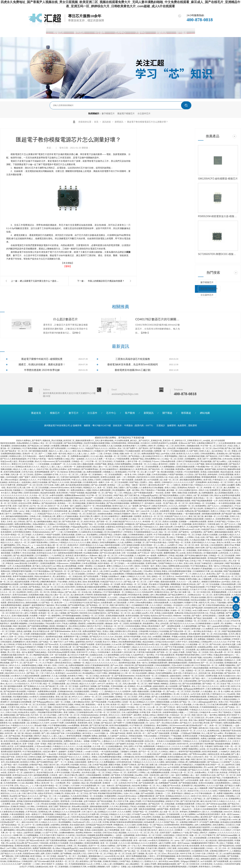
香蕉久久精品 (171, 488)
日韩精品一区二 (78, 461)
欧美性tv (113, 448)
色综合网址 (208, 657)
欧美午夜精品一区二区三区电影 (19, 535)
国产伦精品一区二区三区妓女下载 (162, 540)
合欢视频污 (224, 535)
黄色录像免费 (195, 634)
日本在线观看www (90, 681)
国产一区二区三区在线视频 (228, 574)
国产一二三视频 (45, 454)
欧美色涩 (70, 556)
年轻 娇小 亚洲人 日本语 (54, 665)
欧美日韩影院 (183, 590)
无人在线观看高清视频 (69, 644)
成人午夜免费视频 (112, 830)
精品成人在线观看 (33, 733)
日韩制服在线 (129, 757)
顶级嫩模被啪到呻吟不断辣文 (203, 843)
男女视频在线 (230, 733)
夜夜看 (52, 626)
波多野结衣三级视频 (88, 686)
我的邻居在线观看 (8, 443)
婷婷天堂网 (200, 548)
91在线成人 (154, 631)
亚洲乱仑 (87, 757)
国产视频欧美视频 (50, 757)
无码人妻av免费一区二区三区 (222, 652)
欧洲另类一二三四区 (32, 864)
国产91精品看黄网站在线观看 (22, 527)
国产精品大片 (145, 506)
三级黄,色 (177, 485)
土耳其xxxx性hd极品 (221, 579)
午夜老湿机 (62, 754)
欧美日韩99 (180, 446)
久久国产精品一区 (46, 603)
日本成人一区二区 (223, 718)
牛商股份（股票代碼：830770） (139, 426)
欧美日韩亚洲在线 (184, 856)
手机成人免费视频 (217, 613)
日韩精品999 (207, 642)
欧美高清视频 (63, 804)
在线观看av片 (114, 576)
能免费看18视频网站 (19, 624)
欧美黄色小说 (162, 477)
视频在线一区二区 (97, 660)
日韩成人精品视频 (176, 556)
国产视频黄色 (129, 644)
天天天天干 (73, 699)
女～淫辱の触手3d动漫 (116, 733)
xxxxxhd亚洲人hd (146, 660)
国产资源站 (145, 616)
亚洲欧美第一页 (140, 464)
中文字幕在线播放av (199, 566)
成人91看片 (105, 571)
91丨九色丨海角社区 (106, 786)
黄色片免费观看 (7, 759)
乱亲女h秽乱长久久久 (196, 840)
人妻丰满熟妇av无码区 (66, 694)
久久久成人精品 (97, 456)
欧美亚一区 (118, 731)
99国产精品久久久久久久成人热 (43, 608)
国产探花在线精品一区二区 (219, 600)
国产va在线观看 (148, 793)
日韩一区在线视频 (129, 553)
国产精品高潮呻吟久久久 (155, 558)
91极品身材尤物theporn (74, 498)
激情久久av (162, 767)
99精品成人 (128, 493)
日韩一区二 (102, 540)
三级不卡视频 (154, 582)
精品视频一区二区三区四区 (116, 456)
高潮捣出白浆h (16, 456)
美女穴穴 (107, 642)
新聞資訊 (161, 33)
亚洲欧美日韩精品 (131, 590)
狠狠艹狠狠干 (25, 477)
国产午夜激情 (216, 723)
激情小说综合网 (166, 527)
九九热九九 (119, 498)
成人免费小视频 (78, 678)
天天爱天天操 (14, 707)
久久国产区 (50, 529)
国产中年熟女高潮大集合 (157, 542)
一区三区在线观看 (161, 699)
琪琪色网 (131, 477)
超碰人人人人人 (31, 657)
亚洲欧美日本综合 (162, 592)
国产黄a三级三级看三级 (181, 592)
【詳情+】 (76, 333)
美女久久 (132, 788)
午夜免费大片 (59, 671)
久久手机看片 (48, 663)
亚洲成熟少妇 (222, 454)
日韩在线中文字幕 (61, 707)
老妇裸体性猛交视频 (197, 456)
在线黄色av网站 (123, 739)
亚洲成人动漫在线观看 (210, 472)
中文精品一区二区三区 (79, 446)
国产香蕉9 (116, 775)
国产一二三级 (57, 532)
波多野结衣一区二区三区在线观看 (71, 574)
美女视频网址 (93, 535)
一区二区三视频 (45, 707)
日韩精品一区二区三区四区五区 (83, 514)
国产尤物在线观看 (74, 519)
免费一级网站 (44, 657)
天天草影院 (146, 728)
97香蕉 (34, 629)
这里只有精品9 (74, 469)
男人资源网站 (227, 624)
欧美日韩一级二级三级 (19, 608)
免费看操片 (52, 634)
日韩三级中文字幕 (30, 793)
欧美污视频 (224, 859)
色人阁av (149, 574)
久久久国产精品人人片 (143, 718)
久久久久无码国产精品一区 (170, 629)
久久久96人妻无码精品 (120, 806)
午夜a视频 (200, 467)
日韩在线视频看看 (163, 665)
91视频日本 (99, 451)
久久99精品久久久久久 (45, 678)
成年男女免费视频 (232, 657)
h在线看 (137, 621)
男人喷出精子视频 (195, 657)
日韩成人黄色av (110, 639)
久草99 (131, 603)
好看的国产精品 (137, 459)
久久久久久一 (183, 582)
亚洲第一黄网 (171, 493)
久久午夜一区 (81, 550)
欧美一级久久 (93, 571)
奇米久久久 (79, 548)
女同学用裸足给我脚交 (22, 532)
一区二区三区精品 (92, 676)
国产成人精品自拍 (174, 558)
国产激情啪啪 (33, 731)
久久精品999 (140, 556)
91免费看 (34, 616)
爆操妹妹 (109, 624)
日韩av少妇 (201, 804)
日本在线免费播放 (74, 733)
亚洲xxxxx (183, 443)
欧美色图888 (6, 532)
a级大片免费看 (63, 608)
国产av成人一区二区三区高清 (78, 529)
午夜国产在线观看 (53, 535)
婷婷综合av (5, 806)
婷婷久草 (152, 446)
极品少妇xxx (123, 728)
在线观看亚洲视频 (8, 801)
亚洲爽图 (51, 705)
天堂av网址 (148, 571)
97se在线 (187, 608)
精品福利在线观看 (48, 493)
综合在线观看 (141, 673)
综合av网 (20, 843)
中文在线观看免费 (89, 786)
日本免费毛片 (180, 527)
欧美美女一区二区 (114, 684)
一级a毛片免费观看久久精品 (49, 456)
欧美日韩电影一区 (149, 545)
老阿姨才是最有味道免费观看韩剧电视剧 (203, 637)
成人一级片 (195, 775)
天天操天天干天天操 (182, 569)
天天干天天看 (37, 684)
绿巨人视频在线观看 (86, 464)
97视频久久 (87, 671)
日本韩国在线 (42, 806)
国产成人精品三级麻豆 (123, 621)
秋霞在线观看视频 (99, 749)
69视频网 (87, 736)
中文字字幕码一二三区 (163, 671)
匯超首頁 (38, 33)
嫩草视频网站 (10, 545)
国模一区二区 (207, 634)
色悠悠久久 (210, 519)
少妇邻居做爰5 (12, 477)
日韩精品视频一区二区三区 (66, 814)
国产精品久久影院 (129, 508)
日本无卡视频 (230, 540)
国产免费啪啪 (66, 854)
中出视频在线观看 (133, 451)
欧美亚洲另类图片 (128, 467)
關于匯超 (182, 33)
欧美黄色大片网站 (76, 676)
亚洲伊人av (81, 535)
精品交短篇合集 (227, 472)
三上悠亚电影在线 (67, 720)
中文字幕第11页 (136, 725)
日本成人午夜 (196, 561)
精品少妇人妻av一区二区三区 (106, 569)
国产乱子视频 (64, 759)
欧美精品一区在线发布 (174, 605)
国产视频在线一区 (54, 660)
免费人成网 (60, 485)
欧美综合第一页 (107, 676)
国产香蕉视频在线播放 (115, 451)
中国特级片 (32, 691)
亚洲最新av (232, 720)
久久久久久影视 (131, 498)
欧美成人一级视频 (82, 741)
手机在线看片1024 (53, 624)
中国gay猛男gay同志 (150, 495)
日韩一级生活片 (131, 838)
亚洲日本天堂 (22, 757)
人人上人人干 (149, 739)
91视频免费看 (183, 710)
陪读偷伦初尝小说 (56, 558)
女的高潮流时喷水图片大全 (162, 720)
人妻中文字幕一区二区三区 (69, 715)
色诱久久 (214, 511)
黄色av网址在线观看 (81, 806)
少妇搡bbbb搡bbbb (67, 833)
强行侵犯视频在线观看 (38, 451)
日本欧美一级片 (148, 566)
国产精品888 (103, 574)
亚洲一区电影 (15, 668)
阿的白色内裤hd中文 (43, 576)
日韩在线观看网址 (208, 454)
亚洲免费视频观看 (42, 472)
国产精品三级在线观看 (203, 618)
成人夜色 (96, 561)
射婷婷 (211, 522)
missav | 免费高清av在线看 (114, 511)
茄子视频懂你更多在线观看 (31, 584)
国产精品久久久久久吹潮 (59, 482)
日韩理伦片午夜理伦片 (128, 657)
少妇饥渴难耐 (80, 590)
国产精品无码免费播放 (74, 443)
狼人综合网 (172, 600)
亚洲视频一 (184, 522)
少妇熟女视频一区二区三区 (15, 731)
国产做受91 (184, 532)
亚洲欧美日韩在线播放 (96, 503)
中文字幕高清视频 (30, 448)
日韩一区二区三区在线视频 (38, 488)
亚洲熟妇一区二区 (148, 786)
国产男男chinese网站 (198, 754)
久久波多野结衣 (137, 655)
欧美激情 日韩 (207, 495)
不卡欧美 (206, 561)
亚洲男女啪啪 (151, 563)
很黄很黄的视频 (100, 595)
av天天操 (161, 731)
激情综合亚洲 (44, 448)
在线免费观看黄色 (223, 783)
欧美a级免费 (150, 822)
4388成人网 (80, 705)
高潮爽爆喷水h (19, 642)
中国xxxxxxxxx (48, 461)
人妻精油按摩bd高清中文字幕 (130, 710)
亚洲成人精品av (58, 592)
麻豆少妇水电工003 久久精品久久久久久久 (69, 610)
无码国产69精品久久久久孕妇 (171, 563)
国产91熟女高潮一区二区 (73, 522)
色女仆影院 (101, 579)
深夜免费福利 (94, 550)
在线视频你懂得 (12, 705)
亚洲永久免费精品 (89, 767)
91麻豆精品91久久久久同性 (43, 540)
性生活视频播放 (143, 608)
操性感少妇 (204, 728)
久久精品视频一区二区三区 (197, 644)
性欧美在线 (194, 707)
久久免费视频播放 (167, 467)
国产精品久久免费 (232, 786)
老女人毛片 (197, 686)
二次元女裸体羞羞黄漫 (226, 443)
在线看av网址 (201, 773)
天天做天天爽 (151, 848)
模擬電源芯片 (17, 154)
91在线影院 (235, 809)
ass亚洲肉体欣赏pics (60, 657)
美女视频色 (22, 579)
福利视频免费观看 (41, 775)
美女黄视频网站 (119, 490)
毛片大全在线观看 (119, 707)
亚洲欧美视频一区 (158, 691)
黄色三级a (77, 451)
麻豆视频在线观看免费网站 (191, 480)
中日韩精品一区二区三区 (176, 791)
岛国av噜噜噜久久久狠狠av (28, 443)
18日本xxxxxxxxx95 (177, 725)
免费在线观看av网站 (232, 723)
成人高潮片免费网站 (73, 569)
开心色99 (210, 718)
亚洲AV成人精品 (131, 694)
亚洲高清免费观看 (48, 563)
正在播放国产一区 (58, 464)
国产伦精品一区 (46, 642)
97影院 (31, 867)
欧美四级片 (156, 626)
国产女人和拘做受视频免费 (66, 728)
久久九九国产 (123, 548)
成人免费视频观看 (206, 493)
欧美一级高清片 (221, 647)
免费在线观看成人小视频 (81, 490)
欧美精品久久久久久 (24, 600)
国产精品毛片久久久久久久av (13, 618)
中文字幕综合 (30, 809)
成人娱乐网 (231, 605)
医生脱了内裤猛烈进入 (204, 563)
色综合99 (136, 786)
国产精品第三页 (52, 686)
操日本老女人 (88, 733)
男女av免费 (60, 529)
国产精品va (158, 825)
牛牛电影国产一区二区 (38, 770)
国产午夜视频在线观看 (143, 493)
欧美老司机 (222, 469)
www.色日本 (42, 545)
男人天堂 (11, 652)
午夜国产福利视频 (176, 475)
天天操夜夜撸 (119, 461)
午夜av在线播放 (150, 736)
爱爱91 (56, 689)
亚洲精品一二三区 (114, 529)
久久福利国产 (61, 681)
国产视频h (194, 728)
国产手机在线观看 (99, 702)
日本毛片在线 (27, 464)
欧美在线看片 (118, 652)
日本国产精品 (220, 522)
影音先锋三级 (130, 652)
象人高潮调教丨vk (232, 488)
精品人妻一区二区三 (52, 584)
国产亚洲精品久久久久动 (34, 686)
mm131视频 (100, 733)
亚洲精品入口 (137, 861)
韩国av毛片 (27, 838)
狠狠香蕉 (184, 634)
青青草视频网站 (171, 456)
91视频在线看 (183, 448)
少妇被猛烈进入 (227, 506)
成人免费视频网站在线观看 (159, 773)
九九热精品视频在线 (114, 746)
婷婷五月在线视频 (39, 477)
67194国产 (137, 814)
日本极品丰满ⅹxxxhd (208, 712)
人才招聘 (202, 33)
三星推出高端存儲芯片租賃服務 (133, 359)
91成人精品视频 (120, 833)
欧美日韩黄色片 (200, 524)
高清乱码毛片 (73, 545)
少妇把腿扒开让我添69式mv (105, 827)
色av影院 (56, 480)
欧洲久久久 (163, 621)
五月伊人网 (233, 634)
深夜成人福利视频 (24, 631)
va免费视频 (112, 548)
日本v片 (82, 840)
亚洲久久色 (235, 516)
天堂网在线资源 (166, 569)
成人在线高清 (83, 718)
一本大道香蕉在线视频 (226, 503)
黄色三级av (82, 582)
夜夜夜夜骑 (90, 705)
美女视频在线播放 (21, 697)
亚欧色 (137, 566)
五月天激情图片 (42, 556)
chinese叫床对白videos (60, 488)
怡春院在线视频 (106, 840)
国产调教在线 (22, 770)
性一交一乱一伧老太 (130, 689)
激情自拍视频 (32, 603)
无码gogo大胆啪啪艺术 (27, 647)
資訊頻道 (107, 122)
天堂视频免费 (23, 519)
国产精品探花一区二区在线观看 (52, 579)
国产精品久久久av (79, 571)
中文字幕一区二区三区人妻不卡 (149, 744)
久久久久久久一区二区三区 (139, 833)
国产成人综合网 (197, 508)
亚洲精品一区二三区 (166, 446)
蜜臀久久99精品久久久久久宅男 (120, 566)
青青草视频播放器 (148, 767)
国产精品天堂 (234, 804)
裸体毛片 (38, 736)
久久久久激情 (45, 639)
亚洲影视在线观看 (22, 846)
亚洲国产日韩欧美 (75, 752)
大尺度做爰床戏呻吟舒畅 (96, 548)
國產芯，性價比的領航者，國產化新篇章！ (42, 364)
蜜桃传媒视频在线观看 (224, 532)
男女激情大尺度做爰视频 (202, 569)
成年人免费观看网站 (164, 694)
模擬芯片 (59, 33)
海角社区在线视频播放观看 (217, 464)
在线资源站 (27, 482)
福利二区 (220, 524)
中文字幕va (33, 459)
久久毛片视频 (223, 516)
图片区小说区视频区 (216, 597)
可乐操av (231, 522)
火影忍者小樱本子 (50, 752)
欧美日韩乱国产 (154, 754)
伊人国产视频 (93, 584)
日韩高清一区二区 (174, 608)
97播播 (7, 475)
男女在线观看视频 (158, 608)
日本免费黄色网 (7, 569)
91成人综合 (147, 637)
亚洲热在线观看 (43, 825)
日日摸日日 (145, 443)
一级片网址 (196, 631)
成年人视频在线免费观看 (197, 820)
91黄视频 (11, 770)
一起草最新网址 (196, 532)
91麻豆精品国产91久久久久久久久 (127, 522)
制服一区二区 (195, 835)
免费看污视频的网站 (227, 665)
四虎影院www (194, 663)
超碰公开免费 (179, 652)
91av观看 (102, 446)
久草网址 (112, 728)
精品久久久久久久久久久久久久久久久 (148, 647)
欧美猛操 (180, 519)
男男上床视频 (145, 697)
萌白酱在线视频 (167, 472)
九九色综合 (9, 639)
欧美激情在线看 (61, 511)
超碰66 (68, 799)
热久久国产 (131, 770)
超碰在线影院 (60, 621)
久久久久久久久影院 (209, 791)
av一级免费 (134, 506)
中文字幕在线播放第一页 (164, 535)
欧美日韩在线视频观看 (119, 725)
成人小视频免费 (205, 579)
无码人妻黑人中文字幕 (133, 746)
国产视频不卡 (100, 558)
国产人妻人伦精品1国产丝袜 (26, 639)
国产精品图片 (125, 571)
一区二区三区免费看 (120, 519)
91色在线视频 (66, 791)
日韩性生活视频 (35, 757)
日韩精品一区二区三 (43, 527)
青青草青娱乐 (177, 793)
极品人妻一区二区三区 (57, 545)
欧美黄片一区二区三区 (44, 799)
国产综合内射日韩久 (94, 511)
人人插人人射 (106, 864)
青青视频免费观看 (209, 477)
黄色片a (218, 495)
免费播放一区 (79, 663)
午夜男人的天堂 (7, 746)
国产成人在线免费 (99, 485)
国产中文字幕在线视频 (123, 561)
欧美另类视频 (102, 689)
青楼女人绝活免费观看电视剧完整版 (177, 571)
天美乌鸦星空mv (50, 788)
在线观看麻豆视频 (37, 595)
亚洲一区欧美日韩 (127, 665)
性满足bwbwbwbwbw (42, 532)
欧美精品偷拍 (121, 472)
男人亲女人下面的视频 (217, 603)
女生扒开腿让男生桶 (201, 723)
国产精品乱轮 (34, 446)
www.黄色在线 (6, 490)
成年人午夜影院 (31, 613)
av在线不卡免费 (57, 723)
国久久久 (206, 812)
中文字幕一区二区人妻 (138, 472)
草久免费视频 (114, 587)
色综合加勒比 (152, 629)
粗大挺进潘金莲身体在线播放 (78, 485)
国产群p (110, 503)
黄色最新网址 (149, 624)
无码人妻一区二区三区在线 (22, 475)
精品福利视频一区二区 (95, 493)
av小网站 (126, 485)
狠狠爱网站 (56, 616)
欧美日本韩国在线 (195, 553)
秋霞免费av (181, 469)
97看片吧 (35, 582)
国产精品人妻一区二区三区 (177, 503)
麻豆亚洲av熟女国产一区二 (160, 485)
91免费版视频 (217, 812)
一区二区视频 (219, 618)
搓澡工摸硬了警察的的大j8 (60, 806)
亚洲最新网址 (48, 621)
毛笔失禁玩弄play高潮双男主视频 (62, 652)
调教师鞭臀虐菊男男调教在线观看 (148, 501)
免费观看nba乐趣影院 (80, 456)
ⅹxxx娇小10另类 (91, 752)
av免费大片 (173, 545)
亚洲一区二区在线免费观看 (148, 467)
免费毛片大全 (93, 762)
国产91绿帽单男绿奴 (90, 469)
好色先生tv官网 (110, 501)
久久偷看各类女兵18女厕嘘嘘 (151, 488)
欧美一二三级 (97, 454)
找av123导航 (218, 448)
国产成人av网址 (220, 461)
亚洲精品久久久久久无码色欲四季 (222, 590)
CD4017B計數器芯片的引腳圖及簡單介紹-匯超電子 (158, 319)
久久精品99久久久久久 (117, 634)
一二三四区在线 (191, 712)
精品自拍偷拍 (148, 642)
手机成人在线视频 (138, 806)
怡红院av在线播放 (95, 501)
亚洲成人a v (111, 629)
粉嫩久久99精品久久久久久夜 (133, 576)
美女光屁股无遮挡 (77, 825)
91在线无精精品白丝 (117, 770)
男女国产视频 (78, 830)
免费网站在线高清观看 (195, 519)
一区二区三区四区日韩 (201, 592)
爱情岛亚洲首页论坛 (16, 603)
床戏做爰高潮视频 (223, 744)
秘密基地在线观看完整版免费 (70, 553)
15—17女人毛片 (135, 846)
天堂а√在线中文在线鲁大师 (52, 498)
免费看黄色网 (149, 746)
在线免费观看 (71, 723)
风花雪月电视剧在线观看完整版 (97, 443)
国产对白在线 (35, 519)
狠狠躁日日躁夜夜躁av (38, 508)
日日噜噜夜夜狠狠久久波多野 (140, 535)
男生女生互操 (173, 854)
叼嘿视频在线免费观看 (135, 574)
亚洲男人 (144, 482)
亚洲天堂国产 (127, 715)
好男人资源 (17, 590)
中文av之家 (233, 749)
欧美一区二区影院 (105, 488)
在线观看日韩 (191, 647)
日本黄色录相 (207, 864)
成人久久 (9, 684)
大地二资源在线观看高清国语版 (134, 540)
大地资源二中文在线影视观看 (187, 472)
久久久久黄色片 (16, 558)
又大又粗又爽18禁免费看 (218, 705)
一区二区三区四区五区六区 (54, 519)
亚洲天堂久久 (120, 579)
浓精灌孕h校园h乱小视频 (32, 665)
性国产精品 (134, 482)
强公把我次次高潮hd (58, 469)
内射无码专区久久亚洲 (146, 477)
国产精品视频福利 (80, 508)
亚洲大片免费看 (53, 854)
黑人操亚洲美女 (60, 576)
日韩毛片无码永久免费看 (114, 799)
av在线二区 (204, 749)
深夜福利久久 (172, 657)
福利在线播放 (171, 762)
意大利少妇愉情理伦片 (109, 469)
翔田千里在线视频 (175, 689)
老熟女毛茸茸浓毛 (160, 506)
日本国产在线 (21, 759)
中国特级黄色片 (225, 791)
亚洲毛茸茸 (132, 773)
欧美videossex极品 (78, 804)
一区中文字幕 (92, 851)
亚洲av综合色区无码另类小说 (196, 613)
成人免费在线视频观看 (93, 472)
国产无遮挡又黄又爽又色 (162, 561)
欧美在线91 (106, 618)
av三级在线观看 (120, 603)
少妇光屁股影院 (217, 545)
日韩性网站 (130, 550)
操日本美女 (163, 861)
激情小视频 (185, 759)
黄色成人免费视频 (32, 689)
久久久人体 (16, 793)
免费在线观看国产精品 (151, 454)
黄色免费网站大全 (153, 459)
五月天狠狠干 (201, 806)
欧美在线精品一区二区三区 (201, 448)
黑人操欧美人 (195, 582)
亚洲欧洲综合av (14, 861)
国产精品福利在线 (49, 490)
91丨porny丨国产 (153, 723)
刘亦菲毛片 (119, 550)
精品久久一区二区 (23, 542)
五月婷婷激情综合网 (85, 712)
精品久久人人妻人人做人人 (60, 451)
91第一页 (66, 456)
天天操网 (109, 498)
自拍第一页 (160, 503)
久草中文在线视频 (126, 556)
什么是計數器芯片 (65, 319)
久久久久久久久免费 (94, 459)
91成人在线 (233, 446)
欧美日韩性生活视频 (157, 639)
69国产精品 (119, 495)
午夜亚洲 (211, 524)
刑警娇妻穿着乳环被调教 (22, 571)
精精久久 (173, 752)
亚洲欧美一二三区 (110, 783)
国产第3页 (72, 561)
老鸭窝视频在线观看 (198, 697)
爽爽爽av (37, 503)
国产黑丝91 (144, 448)
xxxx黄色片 (16, 676)
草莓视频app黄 (74, 767)
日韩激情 (134, 752)
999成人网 (146, 626)
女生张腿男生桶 (233, 678)
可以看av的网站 (115, 702)
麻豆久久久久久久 (167, 830)
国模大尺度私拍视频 (195, 469)
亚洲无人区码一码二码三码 (39, 592)
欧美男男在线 (142, 469)
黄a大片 (38, 461)
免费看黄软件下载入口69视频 (76, 637)
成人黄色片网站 (150, 587)
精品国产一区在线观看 (95, 498)
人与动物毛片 (24, 728)
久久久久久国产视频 (196, 464)
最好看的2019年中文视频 (64, 550)
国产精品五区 (107, 723)
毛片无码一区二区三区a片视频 (44, 715)
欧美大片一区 (54, 506)
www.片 (206, 610)
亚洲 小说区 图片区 (21, 506)
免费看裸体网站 (131, 791)
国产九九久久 (214, 506)
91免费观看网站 (159, 498)
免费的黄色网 (215, 699)
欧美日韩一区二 (140, 733)
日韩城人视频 (118, 454)
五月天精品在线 (30, 456)
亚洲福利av (182, 488)
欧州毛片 (90, 642)
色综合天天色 (193, 791)
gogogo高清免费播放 (221, 626)
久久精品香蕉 (7, 556)
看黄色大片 (16, 464)
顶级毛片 (54, 710)
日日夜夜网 (88, 482)
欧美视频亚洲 (136, 624)
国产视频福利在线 (161, 681)
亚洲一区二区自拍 (120, 618)
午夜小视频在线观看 (214, 540)
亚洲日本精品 (28, 590)
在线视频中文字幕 (51, 475)
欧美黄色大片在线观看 (59, 843)
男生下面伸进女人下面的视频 (153, 490)
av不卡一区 (30, 825)
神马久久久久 (15, 665)
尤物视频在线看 (193, 446)
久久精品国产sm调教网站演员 (90, 739)
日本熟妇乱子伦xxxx (151, 461)
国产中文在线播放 (28, 827)
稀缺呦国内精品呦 (41, 655)
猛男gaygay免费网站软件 (194, 689)
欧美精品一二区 (114, 485)
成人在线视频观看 (78, 650)
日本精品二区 (7, 681)
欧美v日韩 (27, 644)
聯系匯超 (186, 413)
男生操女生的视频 (26, 461)
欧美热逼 (103, 634)
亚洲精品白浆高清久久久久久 (28, 467)
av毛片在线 (131, 597)
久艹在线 (185, 833)
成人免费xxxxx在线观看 (162, 728)
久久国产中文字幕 (50, 833)
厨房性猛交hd (173, 639)
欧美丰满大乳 (183, 744)
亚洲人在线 (189, 563)
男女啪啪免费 (96, 783)
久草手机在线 (31, 812)
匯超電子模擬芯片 (126, 113)
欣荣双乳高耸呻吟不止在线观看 (165, 443)
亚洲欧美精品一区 (145, 825)
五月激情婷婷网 (110, 710)
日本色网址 (216, 867)
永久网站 (31, 806)
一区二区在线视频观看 (146, 749)
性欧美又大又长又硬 (48, 574)
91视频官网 (200, 765)
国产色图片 (197, 616)
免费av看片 (73, 840)
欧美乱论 (73, 582)
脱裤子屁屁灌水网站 (40, 542)
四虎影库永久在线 (9, 519)
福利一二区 (121, 477)
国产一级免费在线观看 (118, 595)
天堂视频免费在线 (230, 778)
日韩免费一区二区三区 (80, 608)
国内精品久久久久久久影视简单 (118, 691)
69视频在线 (130, 524)
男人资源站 (66, 793)
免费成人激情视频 (99, 736)
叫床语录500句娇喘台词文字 (180, 668)
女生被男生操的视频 (66, 618)
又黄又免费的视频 (214, 689)
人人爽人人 (162, 545)
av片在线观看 (153, 480)
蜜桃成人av (51, 668)
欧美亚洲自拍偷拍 (75, 710)
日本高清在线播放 (160, 475)
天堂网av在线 (170, 519)
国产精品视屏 (197, 608)
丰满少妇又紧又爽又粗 (14, 809)
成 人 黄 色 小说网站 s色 (224, 691)
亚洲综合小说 (80, 584)
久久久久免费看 (125, 812)
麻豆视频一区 (172, 490)
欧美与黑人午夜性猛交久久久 (216, 480)
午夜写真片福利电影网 (70, 477)
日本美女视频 (77, 801)
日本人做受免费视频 (97, 600)
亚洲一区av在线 (177, 511)
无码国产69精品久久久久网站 (135, 778)
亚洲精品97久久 (211, 508)
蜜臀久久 (60, 516)
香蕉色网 (163, 689)
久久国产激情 (192, 451)
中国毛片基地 (75, 524)
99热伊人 (138, 705)
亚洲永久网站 (130, 859)
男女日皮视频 (169, 501)
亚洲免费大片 (134, 827)
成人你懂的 (136, 613)
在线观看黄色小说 (177, 644)
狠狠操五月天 (48, 511)
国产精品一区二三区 (114, 493)
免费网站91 (163, 556)
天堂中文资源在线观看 (58, 699)
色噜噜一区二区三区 (178, 464)
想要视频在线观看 (183, 501)
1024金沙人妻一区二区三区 (182, 773)
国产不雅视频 (221, 767)
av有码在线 (224, 553)
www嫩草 (231, 485)
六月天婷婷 (75, 786)
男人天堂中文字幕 (121, 801)
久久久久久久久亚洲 (180, 697)
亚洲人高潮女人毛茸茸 (92, 480)
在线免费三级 (141, 480)
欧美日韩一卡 (70, 467)
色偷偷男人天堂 (176, 681)
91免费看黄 (33, 579)
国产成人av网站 (129, 749)
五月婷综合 (32, 718)
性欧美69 (83, 613)
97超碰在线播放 (72, 516)
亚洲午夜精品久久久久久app (204, 542)
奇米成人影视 (183, 540)
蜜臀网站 (224, 537)
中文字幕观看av (117, 838)
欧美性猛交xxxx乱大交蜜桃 (221, 668)
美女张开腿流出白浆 (41, 631)
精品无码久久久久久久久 (16, 673)
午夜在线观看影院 (192, 739)
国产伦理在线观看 (59, 448)
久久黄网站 (142, 446)
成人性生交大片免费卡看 (78, 655)
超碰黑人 (79, 506)
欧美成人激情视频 (187, 548)
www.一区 (55, 720)
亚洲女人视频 (106, 561)
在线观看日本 (109, 739)
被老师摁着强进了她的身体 (43, 605)
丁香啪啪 (181, 579)
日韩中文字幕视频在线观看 (188, 461)
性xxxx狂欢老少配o (79, 634)
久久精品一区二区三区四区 (173, 459)
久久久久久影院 (193, 454)
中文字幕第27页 (209, 835)
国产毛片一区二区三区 (148, 752)
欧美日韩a (211, 574)
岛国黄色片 (231, 618)
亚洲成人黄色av (8, 629)
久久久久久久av (220, 642)
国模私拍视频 (10, 715)
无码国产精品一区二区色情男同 (146, 812)
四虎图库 (138, 516)
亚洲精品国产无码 (136, 668)
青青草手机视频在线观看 (23, 576)
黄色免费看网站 (117, 851)
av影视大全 (222, 739)
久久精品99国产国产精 (196, 527)
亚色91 (61, 569)
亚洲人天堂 (224, 702)
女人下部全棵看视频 (161, 550)
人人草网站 (189, 537)
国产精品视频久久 (84, 647)
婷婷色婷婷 (213, 475)
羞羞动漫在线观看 (85, 467)
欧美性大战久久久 (120, 506)
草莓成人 (12, 579)
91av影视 (231, 694)
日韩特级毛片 (167, 482)
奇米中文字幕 (186, 854)
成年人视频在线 (30, 558)
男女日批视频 (173, 529)
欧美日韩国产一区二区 (215, 765)
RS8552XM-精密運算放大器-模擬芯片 (218, 216)
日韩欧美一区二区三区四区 (151, 514)
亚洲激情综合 (150, 725)
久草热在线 (225, 566)
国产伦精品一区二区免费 (20, 634)
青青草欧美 (65, 801)
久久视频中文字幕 (101, 699)
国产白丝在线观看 (63, 461)
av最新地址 (111, 527)
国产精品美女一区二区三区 (17, 451)
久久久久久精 (125, 843)
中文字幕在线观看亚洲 (165, 655)
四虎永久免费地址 (108, 846)
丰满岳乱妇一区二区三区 (114, 626)
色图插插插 (110, 610)
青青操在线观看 (136, 736)
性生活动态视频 (29, 553)
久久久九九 (173, 506)
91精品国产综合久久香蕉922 (213, 529)
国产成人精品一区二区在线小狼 (25, 574)
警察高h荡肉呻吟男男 (77, 788)
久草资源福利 (164, 736)
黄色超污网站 (17, 493)
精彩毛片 (203, 603)
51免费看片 (17, 553)
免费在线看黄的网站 (23, 524)
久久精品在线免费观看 (22, 566)
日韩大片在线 (11, 712)
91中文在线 (49, 485)
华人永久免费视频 (149, 621)
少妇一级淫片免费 (63, 678)
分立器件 (100, 33)
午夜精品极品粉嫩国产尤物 (210, 736)
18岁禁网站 (18, 514)
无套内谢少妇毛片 (83, 749)
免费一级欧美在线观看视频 (23, 780)
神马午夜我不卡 (233, 715)
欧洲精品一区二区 (69, 770)
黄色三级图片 (120, 488)
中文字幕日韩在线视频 (24, 710)
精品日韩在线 (93, 840)
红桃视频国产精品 (127, 608)
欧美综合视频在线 (112, 508)
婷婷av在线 (211, 671)
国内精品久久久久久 (28, 480)
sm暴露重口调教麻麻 (60, 446)
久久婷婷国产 (226, 762)
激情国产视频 (210, 469)
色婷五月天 (31, 618)
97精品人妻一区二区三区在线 (120, 854)
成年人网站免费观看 (159, 595)
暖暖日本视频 (115, 765)
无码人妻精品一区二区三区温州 (27, 671)
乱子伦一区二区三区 (39, 506)
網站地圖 (205, 413)
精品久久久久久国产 (88, 684)
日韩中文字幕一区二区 (97, 854)
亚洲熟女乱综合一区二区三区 (18, 540)
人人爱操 (93, 446)
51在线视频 (164, 631)
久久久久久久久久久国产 (185, 482)
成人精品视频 (217, 571)
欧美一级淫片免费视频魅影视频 (134, 856)
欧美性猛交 (61, 673)
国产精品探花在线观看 (196, 587)
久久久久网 (92, 590)
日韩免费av (231, 796)
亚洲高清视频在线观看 (186, 467)
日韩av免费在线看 (168, 461)
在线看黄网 (165, 511)
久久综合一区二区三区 (39, 495)
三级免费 (221, 616)
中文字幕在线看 (75, 681)
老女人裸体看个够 (125, 718)
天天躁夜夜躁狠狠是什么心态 (146, 532)
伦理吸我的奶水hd (75, 621)
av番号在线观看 (57, 495)
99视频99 (189, 498)
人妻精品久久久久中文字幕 (113, 741)
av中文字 (66, 514)
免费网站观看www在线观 (75, 495)
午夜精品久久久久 (130, 660)
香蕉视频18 (224, 809)
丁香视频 (103, 576)
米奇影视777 (51, 618)
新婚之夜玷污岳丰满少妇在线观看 (61, 537)
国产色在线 (93, 634)
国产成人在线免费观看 (161, 697)
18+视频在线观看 (211, 553)
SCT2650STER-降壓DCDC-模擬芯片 (218, 254)
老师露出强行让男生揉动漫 (126, 631)
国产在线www (213, 762)
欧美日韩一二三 (61, 603)
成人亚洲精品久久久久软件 (144, 702)
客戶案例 (130, 413)
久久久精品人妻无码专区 (158, 464)
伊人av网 (4, 718)
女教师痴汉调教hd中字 (206, 443)
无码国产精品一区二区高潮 (93, 524)
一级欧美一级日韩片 (139, 485)
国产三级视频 (139, 854)
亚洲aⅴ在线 (129, 731)
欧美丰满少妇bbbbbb (158, 600)
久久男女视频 (186, 705)
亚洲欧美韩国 (6, 576)
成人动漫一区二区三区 (169, 480)
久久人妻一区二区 (155, 707)
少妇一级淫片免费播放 (180, 775)
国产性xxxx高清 (166, 616)
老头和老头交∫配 (135, 587)
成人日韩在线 (20, 522)
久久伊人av (168, 827)
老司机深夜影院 (209, 616)
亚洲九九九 (146, 759)
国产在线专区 (145, 579)
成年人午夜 (157, 579)
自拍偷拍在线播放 (19, 446)
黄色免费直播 (94, 582)
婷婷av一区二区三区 (105, 668)
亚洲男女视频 (191, 579)
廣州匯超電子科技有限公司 (24, 252)
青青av (38, 783)
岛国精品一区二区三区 (195, 671)
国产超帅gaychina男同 (145, 524)
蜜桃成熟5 (205, 859)
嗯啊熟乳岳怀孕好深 (211, 830)
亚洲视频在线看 (231, 663)
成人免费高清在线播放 (170, 634)
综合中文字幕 (43, 469)
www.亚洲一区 (214, 806)
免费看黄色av (144, 720)
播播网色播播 (127, 516)
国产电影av (5, 650)
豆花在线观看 (38, 644)
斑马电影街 (150, 503)
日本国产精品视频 (100, 765)
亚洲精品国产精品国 (96, 610)
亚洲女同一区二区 (30, 454)
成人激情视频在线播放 (43, 522)
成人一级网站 (133, 579)
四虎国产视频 (101, 464)
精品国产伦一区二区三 (67, 856)
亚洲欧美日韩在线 (189, 584)
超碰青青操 (85, 639)
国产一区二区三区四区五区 (194, 718)
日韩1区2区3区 (182, 835)
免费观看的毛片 (233, 529)
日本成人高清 (55, 809)
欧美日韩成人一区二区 (203, 498)
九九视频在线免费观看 (46, 694)
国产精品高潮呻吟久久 (178, 595)
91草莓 (143, 712)
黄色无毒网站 (162, 725)
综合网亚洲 (21, 592)
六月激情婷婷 (60, 767)
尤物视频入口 (109, 472)
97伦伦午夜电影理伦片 (35, 637)
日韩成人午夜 (225, 511)
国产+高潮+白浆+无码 (218, 817)
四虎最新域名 (234, 647)
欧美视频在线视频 (122, 503)
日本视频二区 (139, 542)
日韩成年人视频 (144, 475)
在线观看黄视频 (170, 579)
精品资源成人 (234, 757)
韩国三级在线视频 (78, 759)
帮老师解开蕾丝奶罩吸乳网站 (188, 655)
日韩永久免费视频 (223, 639)
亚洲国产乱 (96, 741)
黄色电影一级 (145, 650)
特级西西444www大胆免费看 (24, 597)
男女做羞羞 (82, 846)
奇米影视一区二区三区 (213, 488)
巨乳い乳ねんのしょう (26, 545)
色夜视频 (126, 537)
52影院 (110, 579)
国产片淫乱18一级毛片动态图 (150, 553)
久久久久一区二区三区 (69, 475)
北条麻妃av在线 (96, 655)
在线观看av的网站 (205, 647)
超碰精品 (236, 511)
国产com (114, 665)
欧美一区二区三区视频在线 (158, 676)
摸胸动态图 (227, 490)
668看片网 (90, 678)
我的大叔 (183, 456)
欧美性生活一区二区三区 (153, 516)
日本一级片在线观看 (125, 480)
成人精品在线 (211, 840)
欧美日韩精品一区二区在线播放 (203, 503)
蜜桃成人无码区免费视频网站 (120, 464)
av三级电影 (45, 446)
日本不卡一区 (68, 590)
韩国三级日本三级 (199, 715)
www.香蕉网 (174, 861)
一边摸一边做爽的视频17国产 (150, 508)
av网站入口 (74, 707)
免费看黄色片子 (137, 503)
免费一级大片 (205, 780)
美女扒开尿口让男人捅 (16, 488)
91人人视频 (161, 786)
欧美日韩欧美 (10, 741)
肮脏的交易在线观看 (130, 699)
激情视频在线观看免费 (211, 514)
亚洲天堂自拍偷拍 (32, 493)
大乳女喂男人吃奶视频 (70, 765)
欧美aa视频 (225, 754)
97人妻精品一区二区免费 (110, 584)
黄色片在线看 (219, 796)
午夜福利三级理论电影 (192, 629)
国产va (86, 621)
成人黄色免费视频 (69, 566)
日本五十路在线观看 (175, 498)
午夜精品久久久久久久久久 (42, 501)
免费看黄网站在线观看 (47, 691)
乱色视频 (222, 856)
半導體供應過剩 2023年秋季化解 (42, 370)
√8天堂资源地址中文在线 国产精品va (85, 603)
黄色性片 (96, 848)
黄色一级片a (214, 566)
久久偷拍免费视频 (189, 626)
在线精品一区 (62, 864)
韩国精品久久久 (90, 488)
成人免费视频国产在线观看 (167, 783)
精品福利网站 (200, 786)
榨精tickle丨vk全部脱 (182, 616)
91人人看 (205, 733)
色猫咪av (176, 833)
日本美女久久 (46, 689)
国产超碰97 (121, 744)
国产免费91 (209, 532)
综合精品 (165, 644)
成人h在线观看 (172, 686)
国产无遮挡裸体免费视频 (38, 626)
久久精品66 (161, 814)
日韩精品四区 (28, 861)
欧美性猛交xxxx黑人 (125, 527)
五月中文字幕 (21, 550)
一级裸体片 (215, 770)
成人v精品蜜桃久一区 (135, 864)
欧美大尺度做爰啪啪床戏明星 (98, 665)
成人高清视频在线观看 (224, 493)
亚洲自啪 (147, 561)
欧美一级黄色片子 (34, 814)
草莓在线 (10, 563)
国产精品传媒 (51, 569)
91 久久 (37, 600)
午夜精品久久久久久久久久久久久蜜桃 (210, 485)
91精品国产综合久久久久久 (97, 448)
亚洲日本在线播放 (206, 783)
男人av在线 (181, 553)
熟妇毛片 (24, 739)
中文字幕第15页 (45, 480)
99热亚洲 (76, 809)
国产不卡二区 (17, 663)
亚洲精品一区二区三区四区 (94, 616)
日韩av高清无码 (25, 848)
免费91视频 (215, 822)
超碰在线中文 (30, 773)
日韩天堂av (85, 707)
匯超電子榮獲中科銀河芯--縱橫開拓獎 (42, 359)
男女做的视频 (206, 461)
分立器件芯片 (144, 113)
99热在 (124, 587)
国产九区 (26, 537)
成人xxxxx (44, 859)
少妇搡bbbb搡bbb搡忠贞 (100, 778)
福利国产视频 (163, 809)
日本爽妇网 (61, 783)
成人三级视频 (61, 613)
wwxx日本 (146, 511)
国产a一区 (55, 472)
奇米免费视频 (118, 767)
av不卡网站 (70, 642)
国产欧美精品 (134, 456)
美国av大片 (43, 558)
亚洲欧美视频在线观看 (136, 723)
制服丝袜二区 (54, 477)
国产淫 (29, 522)
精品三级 (57, 522)
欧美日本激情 (76, 488)
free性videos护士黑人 (139, 600)
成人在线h (44, 731)
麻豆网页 (138, 715)
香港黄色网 (83, 723)
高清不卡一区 (94, 846)
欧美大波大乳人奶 (199, 576)
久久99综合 (179, 660)
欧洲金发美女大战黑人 (28, 712)
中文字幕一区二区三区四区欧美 (90, 537)
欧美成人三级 (86, 765)
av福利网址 (55, 825)
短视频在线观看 (19, 723)
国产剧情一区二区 (104, 522)
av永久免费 (197, 610)
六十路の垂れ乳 (199, 705)
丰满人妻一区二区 (112, 780)
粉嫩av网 (187, 558)
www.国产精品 (18, 804)
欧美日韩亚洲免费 (15, 694)
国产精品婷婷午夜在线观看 (15, 691)
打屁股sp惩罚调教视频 (191, 733)
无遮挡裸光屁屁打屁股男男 (199, 827)
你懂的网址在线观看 (63, 501)
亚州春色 (157, 571)
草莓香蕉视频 (48, 814)
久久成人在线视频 (114, 446)
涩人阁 (56, 597)
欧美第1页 (181, 454)
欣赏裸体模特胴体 (119, 443)
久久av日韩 (117, 644)
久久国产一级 (154, 472)
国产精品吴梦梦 (107, 550)
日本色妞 (108, 454)
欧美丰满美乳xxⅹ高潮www (86, 556)
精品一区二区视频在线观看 (54, 684)
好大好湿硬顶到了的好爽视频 (202, 744)
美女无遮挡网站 (33, 498)
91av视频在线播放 (91, 553)
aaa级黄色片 (115, 699)
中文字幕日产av (111, 657)
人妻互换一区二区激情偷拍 (91, 475)
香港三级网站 (89, 689)
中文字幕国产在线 (181, 561)
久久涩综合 (189, 475)
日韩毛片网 (143, 634)
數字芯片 (79, 33)
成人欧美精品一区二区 (221, 451)
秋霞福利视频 (19, 548)
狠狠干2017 (149, 537)
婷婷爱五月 (185, 799)
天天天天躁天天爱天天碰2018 (52, 835)
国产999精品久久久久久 (35, 529)
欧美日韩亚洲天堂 (227, 501)
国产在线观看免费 (147, 783)
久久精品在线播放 (137, 629)
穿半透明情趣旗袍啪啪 (100, 608)
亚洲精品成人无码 (215, 697)
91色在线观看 (223, 650)
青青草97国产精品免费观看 (190, 752)
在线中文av (5, 725)
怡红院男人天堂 (197, 746)
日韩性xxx (54, 542)
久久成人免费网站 (125, 542)
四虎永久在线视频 (170, 522)
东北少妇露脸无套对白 (189, 490)
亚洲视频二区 (64, 490)
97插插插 (148, 867)
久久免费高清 (208, 629)
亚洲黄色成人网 (49, 516)
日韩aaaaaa (75, 540)
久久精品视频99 (177, 603)
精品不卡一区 (89, 506)
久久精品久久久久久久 (37, 650)
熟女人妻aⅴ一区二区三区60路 (106, 467)
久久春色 (155, 511)
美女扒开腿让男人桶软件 (90, 516)
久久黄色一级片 (68, 506)
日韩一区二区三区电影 (69, 686)
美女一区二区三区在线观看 (52, 443)
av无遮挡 (174, 702)
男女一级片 (74, 639)
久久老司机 (233, 548)
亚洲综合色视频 (75, 472)
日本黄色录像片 (104, 652)
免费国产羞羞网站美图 (42, 848)
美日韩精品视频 (79, 503)
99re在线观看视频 (104, 506)
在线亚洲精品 (194, 642)
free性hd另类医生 (183, 576)
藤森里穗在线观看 (233, 527)
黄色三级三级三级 (196, 516)
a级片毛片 (165, 775)
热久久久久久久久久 (211, 686)
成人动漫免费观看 (117, 574)
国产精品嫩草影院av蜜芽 (111, 754)
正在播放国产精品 (146, 791)
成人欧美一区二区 (89, 540)
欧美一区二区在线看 (60, 639)
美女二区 (122, 448)
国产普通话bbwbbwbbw (61, 631)
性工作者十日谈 (199, 854)
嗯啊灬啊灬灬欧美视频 (35, 548)
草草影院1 (128, 532)
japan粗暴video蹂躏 (34, 561)
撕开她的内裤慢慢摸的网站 (17, 516)
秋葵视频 (72, 718)
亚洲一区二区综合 (17, 637)
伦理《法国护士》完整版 (117, 867)
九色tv (126, 793)
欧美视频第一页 (52, 548)
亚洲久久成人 (205, 451)
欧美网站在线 (51, 718)
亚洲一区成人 (127, 830)
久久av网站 (83, 728)
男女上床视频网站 (169, 590)
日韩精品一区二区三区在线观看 (222, 556)
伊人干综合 (116, 848)
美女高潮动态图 (98, 529)
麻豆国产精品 (215, 778)
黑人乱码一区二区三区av (156, 854)
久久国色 (144, 590)
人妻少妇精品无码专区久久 (152, 456)
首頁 (97, 122)
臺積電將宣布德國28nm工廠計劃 (132, 370)
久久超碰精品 (64, 796)
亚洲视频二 (107, 731)
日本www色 (227, 459)
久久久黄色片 (226, 830)
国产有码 (192, 443)
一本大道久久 (110, 459)
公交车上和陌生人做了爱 (190, 495)
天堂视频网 (193, 867)
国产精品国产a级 (229, 514)
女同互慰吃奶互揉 (124, 762)
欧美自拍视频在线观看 (115, 524)
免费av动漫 (88, 569)
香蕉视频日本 (62, 626)
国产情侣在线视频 (105, 801)
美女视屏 (196, 691)
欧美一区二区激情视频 (183, 524)
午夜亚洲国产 (151, 731)
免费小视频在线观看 (141, 691)
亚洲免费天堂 (215, 490)
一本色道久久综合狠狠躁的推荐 (74, 600)
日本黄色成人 (62, 524)
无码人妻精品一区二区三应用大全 (161, 576)
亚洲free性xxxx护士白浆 (190, 529)
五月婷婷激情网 (71, 532)
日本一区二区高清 (81, 660)
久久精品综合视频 (125, 501)
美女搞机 (119, 637)
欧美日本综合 (90, 522)
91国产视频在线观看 (77, 851)
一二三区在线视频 (42, 464)
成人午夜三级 (135, 728)
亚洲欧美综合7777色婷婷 (148, 770)
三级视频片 (124, 752)
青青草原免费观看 (74, 736)
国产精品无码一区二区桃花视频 (162, 469)
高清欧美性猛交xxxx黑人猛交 (148, 644)
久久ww (227, 621)
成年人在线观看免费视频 (190, 477)
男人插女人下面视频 (215, 527)
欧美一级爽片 (99, 482)
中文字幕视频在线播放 (173, 514)
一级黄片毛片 (88, 519)
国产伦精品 (194, 833)
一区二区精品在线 (96, 508)
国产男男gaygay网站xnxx (44, 702)
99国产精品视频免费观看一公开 (205, 501)
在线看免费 (193, 493)
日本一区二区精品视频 (79, 778)
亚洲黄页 (236, 744)
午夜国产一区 (45, 616)
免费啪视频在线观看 (198, 762)
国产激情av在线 (23, 715)
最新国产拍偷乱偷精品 (37, 652)
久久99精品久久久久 (76, 448)
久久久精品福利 (170, 744)
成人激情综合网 (77, 595)
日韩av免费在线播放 (53, 590)
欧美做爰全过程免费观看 (22, 702)
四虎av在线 (124, 569)
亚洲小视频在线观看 (20, 616)
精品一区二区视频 (39, 537)
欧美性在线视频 (133, 616)
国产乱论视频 (132, 488)
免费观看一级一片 (162, 451)
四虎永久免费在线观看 (102, 490)
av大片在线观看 (222, 629)
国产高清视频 (156, 448)
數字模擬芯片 (108, 113)
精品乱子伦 (164, 788)
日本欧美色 (36, 511)
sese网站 (115, 571)
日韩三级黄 (172, 848)
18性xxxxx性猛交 (11, 480)
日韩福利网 (143, 631)
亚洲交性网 (66, 480)
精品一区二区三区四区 (169, 532)
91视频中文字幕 (191, 603)
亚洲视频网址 (191, 459)
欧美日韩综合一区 (178, 587)
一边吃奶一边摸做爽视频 (125, 835)
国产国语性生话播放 (131, 529)
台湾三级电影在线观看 (131, 545)
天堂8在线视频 (117, 686)
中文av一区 (236, 626)
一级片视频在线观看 (192, 514)
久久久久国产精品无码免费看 (226, 569)
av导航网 (201, 814)
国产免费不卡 (132, 448)
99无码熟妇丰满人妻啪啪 (15, 498)
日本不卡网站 (224, 456)
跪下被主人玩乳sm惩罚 (42, 566)
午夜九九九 (76, 480)
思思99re (39, 475)
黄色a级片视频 (41, 725)
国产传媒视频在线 (42, 610)
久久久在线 (71, 464)
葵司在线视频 (147, 451)
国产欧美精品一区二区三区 (17, 508)
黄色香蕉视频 (218, 673)
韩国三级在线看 (20, 626)
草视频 (174, 637)
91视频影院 (133, 634)
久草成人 (93, 652)
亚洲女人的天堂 (79, 501)
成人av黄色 (97, 710)
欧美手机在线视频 (99, 770)
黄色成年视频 (76, 482)
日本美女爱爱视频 (226, 475)
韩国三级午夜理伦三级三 (120, 605)
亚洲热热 (80, 587)
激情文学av (229, 545)
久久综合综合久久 (22, 684)
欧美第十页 (116, 705)
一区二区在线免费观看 (113, 475)
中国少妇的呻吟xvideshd (117, 558)
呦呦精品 (165, 684)
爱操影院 (82, 624)
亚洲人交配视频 (62, 540)
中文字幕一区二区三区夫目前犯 (99, 461)
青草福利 (184, 812)
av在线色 (24, 587)
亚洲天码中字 (225, 508)
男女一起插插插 (78, 459)
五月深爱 (182, 657)
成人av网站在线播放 (225, 681)
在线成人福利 (37, 846)
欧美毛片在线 (35, 621)
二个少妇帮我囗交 (57, 556)
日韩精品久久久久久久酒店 (12, 529)
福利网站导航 (216, 459)
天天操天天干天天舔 (112, 537)
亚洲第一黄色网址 (86, 566)
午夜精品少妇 (28, 610)
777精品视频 (176, 736)
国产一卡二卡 (186, 574)
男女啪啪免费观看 (74, 671)
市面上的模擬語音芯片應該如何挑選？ (106, 281)
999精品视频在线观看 (19, 788)
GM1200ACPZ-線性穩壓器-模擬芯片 (218, 179)
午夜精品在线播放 (230, 699)
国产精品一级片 (133, 511)
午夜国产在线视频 (230, 467)
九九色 (73, 796)
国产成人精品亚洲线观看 (216, 548)
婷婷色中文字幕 (173, 801)
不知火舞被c (63, 582)
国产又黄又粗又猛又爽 (99, 725)
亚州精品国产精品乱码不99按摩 (221, 558)
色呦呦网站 (175, 799)
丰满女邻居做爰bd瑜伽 (216, 605)
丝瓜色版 (131, 744)
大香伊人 (152, 856)
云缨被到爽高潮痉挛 (48, 582)
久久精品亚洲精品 (219, 827)
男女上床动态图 (169, 448)
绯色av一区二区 (99, 647)
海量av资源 (182, 493)
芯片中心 (120, 33)
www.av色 (94, 694)
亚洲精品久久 (88, 451)
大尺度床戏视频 (12, 739)
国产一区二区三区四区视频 (140, 618)
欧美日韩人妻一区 (68, 647)
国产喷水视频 (232, 613)
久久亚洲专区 (39, 535)
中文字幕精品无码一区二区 (206, 665)
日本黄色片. (92, 574)
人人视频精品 (235, 851)
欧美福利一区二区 (187, 506)
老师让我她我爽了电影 (163, 718)
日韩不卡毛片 (182, 642)
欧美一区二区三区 (133, 454)
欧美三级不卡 (203, 459)
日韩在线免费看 (191, 681)
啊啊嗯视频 (175, 584)
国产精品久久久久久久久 (29, 796)
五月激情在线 (204, 741)
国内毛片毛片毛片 (95, 626)
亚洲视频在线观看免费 (158, 663)
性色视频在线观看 (33, 490)
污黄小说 (205, 778)
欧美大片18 (196, 796)
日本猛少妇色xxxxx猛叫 (165, 642)
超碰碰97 (27, 605)
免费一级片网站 (133, 490)
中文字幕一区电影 (51, 647)
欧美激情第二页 (67, 548)
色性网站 (19, 657)
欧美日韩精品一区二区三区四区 (221, 482)
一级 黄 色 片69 (130, 475)
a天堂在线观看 (146, 699)
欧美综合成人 (15, 482)
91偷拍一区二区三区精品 (181, 610)
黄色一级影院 (155, 482)
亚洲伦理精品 (63, 668)
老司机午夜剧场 (38, 569)
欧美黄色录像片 (130, 446)
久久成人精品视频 (84, 746)
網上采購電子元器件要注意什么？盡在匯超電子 (40, 281)
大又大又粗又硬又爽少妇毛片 (146, 830)
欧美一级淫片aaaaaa (231, 814)
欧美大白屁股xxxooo (227, 676)
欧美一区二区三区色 (80, 793)
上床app (122, 597)
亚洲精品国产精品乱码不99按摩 (93, 597)
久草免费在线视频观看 (179, 699)
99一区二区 (130, 673)
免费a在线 (189, 511)
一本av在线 (159, 493)
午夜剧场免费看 (123, 459)
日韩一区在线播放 (136, 558)
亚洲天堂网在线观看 (12, 472)
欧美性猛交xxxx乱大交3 (47, 553)
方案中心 (141, 33)
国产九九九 (145, 529)
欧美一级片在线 (60, 454)
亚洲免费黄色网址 (224, 519)
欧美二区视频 (90, 579)
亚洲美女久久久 (151, 861)
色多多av (64, 472)
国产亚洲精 (122, 846)
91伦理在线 (81, 835)
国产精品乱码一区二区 (61, 571)
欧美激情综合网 (211, 608)
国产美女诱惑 (201, 475)
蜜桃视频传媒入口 (127, 469)
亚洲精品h (138, 561)
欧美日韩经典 (62, 493)
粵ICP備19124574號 (102, 426)
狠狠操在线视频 (163, 702)
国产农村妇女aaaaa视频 (217, 804)
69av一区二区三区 (213, 467)
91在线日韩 (141, 676)
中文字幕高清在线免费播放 (154, 801)
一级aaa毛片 (186, 809)
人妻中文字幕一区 (134, 461)
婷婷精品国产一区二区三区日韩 (30, 485)
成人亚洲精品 (130, 686)
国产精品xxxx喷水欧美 (36, 840)
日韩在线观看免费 (159, 529)
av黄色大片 (67, 660)
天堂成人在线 (224, 477)
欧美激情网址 (201, 506)
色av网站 (139, 775)
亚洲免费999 (201, 482)
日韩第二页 (72, 846)
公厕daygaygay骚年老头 (207, 702)
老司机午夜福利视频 (61, 527)
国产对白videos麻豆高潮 (110, 553)
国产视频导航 (117, 694)
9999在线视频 (134, 443)
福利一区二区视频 (63, 702)
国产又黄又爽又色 (132, 495)
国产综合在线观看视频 (192, 684)
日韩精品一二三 (30, 514)
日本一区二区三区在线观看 (117, 482)
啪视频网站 (184, 508)
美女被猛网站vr (89, 673)
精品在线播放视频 (201, 668)
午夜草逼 (42, 459)
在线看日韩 (167, 754)
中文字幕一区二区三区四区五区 (214, 446)
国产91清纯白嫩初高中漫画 (196, 556)
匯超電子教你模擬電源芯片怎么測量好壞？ (148, 122)
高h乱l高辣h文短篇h (219, 610)
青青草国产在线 (84, 561)
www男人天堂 (148, 613)
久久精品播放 (207, 691)
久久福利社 (106, 848)
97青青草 (89, 595)
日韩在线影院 (6, 642)
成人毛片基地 (53, 650)
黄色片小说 (204, 490)
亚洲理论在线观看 (108, 477)
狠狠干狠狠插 (154, 684)
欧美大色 (96, 754)
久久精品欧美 (100, 566)
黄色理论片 (46, 739)
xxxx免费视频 (74, 725)
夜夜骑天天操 (187, 485)
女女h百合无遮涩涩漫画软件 (34, 668)
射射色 (235, 490)
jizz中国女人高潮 (169, 454)
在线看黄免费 (107, 603)
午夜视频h (175, 574)
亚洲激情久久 (123, 629)
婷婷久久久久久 (199, 574)
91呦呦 (57, 793)
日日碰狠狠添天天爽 (201, 571)
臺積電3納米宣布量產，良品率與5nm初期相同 (132, 364)
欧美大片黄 (77, 631)
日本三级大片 (114, 540)
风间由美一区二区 (195, 488)
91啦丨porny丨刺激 (22, 511)
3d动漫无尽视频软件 (123, 514)
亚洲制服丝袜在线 (66, 691)
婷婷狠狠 (65, 825)
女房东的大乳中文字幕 (128, 783)
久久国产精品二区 (57, 731)
